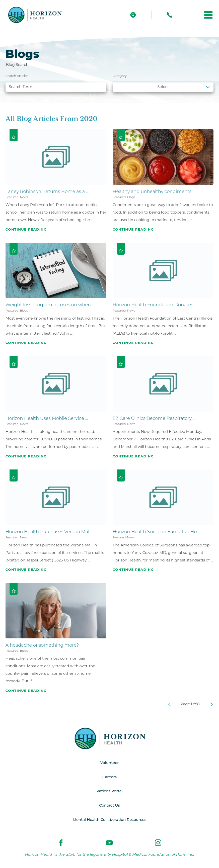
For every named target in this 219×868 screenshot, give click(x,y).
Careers (109, 777)
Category (120, 76)
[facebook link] (61, 843)
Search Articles (17, 76)
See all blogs (21, 99)
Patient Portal (109, 791)
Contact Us (109, 806)
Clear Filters (198, 99)
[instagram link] (158, 843)
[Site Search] (133, 15)
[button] (208, 15)
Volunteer (109, 763)
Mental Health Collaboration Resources (109, 820)
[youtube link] (109, 843)
